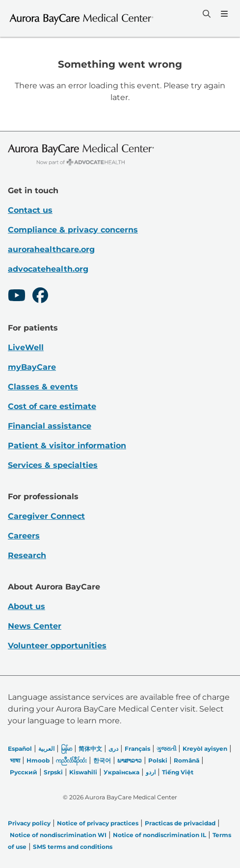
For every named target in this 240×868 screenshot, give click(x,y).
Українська (121, 772)
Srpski (53, 772)
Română (187, 760)
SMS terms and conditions (73, 847)
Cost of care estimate (52, 406)
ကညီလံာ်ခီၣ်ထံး (71, 760)
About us (27, 606)
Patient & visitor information (67, 446)
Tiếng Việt (178, 772)
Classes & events (43, 387)
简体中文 (90, 749)
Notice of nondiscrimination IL (160, 835)
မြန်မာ (67, 749)
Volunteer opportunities (57, 646)
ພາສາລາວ (130, 760)
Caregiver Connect (46, 516)
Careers (24, 536)
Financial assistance (50, 426)
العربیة (46, 749)
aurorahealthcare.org (51, 249)
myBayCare (32, 367)
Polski (158, 760)
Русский (24, 772)
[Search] (206, 14)
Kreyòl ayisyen (205, 749)
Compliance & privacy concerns (73, 230)
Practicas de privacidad (180, 823)
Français (137, 749)
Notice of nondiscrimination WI (58, 835)
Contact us (30, 210)
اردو (151, 772)
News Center (35, 626)
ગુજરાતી (166, 749)
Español (20, 749)
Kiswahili (83, 772)
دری (113, 749)
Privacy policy (29, 823)
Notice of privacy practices (98, 823)
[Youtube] (17, 297)
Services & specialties (53, 465)
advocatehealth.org (48, 269)
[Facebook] (40, 297)
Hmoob (38, 760)
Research (27, 555)
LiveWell (26, 347)
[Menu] (223, 14)
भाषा (15, 760)
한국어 (102, 760)
